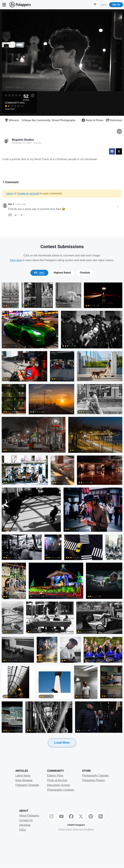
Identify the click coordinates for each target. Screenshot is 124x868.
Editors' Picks (55, 776)
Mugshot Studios (23, 140)
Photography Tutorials (95, 776)
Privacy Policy (65, 829)
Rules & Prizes (91, 120)
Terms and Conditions (83, 829)
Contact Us (26, 820)
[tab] (39, 273)
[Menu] (4, 5)
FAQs (23, 830)
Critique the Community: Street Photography (48, 120)
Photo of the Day (57, 780)
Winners (11, 120)
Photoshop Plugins (94, 780)
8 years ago (21, 204)
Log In (104, 5)
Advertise (25, 825)
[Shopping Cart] (95, 4)
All (39, 273)
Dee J (11, 204)
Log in (10, 193)
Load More (62, 743)
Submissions (115, 120)
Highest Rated (62, 273)
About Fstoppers (29, 816)
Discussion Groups (58, 785)
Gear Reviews (24, 780)
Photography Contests (60, 790)
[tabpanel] (62, 520)
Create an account (28, 193)
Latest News (23, 776)
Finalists (85, 273)
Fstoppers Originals (27, 785)
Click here (16, 260)
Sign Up (116, 5)
